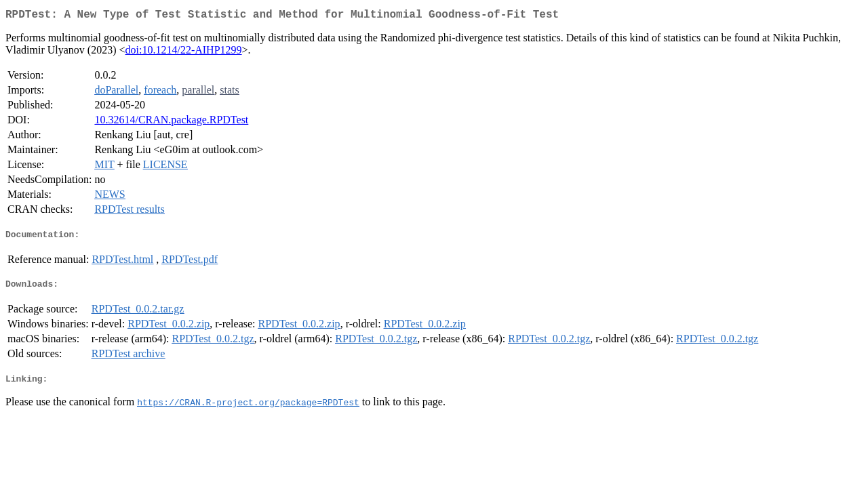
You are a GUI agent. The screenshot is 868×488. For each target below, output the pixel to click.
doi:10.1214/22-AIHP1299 (184, 53)
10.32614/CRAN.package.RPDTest (171, 122)
